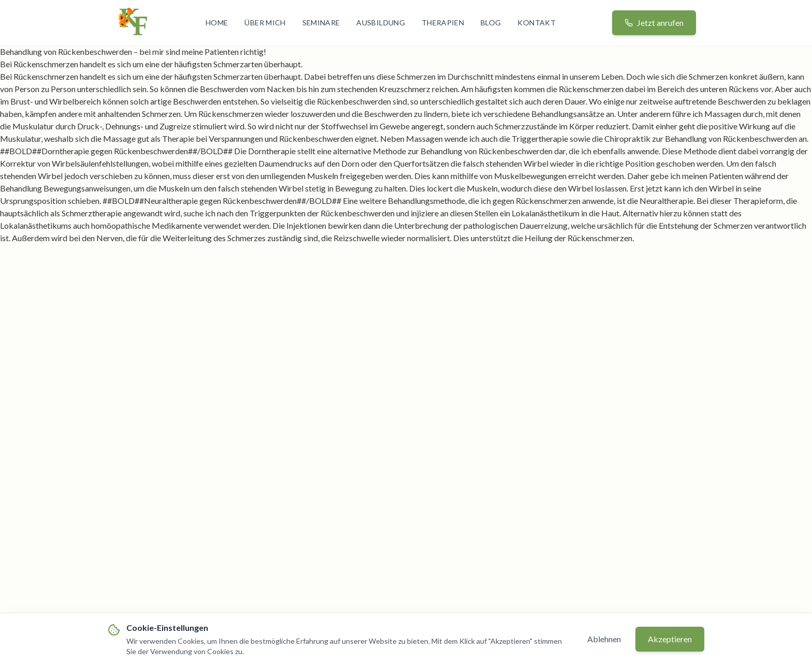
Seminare (321, 23)
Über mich (265, 23)
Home (217, 23)
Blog (491, 23)
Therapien (443, 23)
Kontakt (536, 23)
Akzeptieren (670, 639)
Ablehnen (604, 639)
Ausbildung (381, 23)
